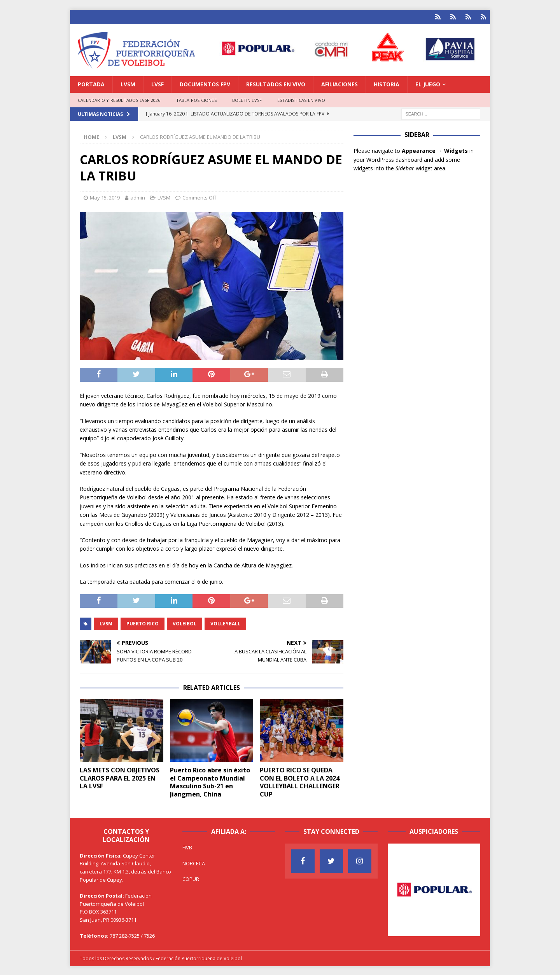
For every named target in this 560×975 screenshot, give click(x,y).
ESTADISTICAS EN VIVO (301, 99)
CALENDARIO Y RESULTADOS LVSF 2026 (119, 99)
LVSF (157, 83)
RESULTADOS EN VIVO (276, 83)
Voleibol (185, 623)
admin (138, 197)
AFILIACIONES (339, 83)
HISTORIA (387, 83)
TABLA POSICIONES (196, 99)
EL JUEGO (428, 83)
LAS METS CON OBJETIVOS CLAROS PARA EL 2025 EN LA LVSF (120, 777)
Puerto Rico (143, 623)
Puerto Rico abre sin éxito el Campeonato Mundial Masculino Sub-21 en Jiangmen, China (210, 781)
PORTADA (91, 83)
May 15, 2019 (105, 197)
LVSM (128, 83)
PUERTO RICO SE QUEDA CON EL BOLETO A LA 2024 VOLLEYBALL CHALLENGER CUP (300, 781)
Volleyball (225, 623)
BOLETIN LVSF (247, 99)
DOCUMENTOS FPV (205, 83)
